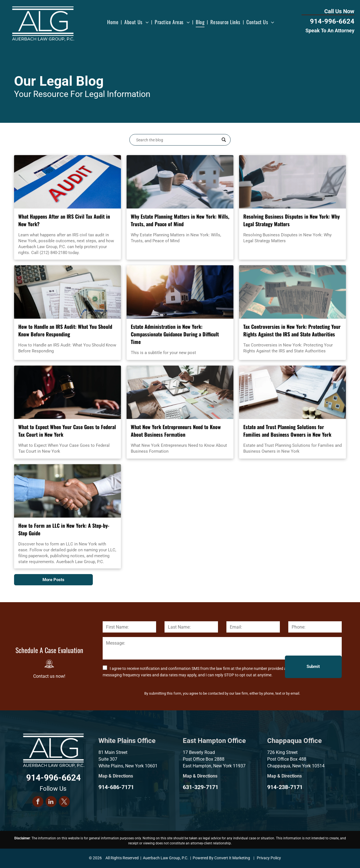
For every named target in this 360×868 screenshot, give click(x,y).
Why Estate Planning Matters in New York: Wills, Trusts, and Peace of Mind (180, 220)
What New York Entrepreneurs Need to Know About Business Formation (176, 431)
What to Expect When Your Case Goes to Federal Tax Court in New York (67, 431)
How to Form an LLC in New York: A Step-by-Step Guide (64, 529)
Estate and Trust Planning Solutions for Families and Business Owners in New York (287, 431)
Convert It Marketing (232, 858)
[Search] (180, 140)
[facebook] (38, 802)
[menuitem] (113, 22)
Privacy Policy (269, 858)
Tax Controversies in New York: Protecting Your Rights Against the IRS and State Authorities (292, 330)
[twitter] (64, 802)
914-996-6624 (332, 21)
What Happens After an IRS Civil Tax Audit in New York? (64, 220)
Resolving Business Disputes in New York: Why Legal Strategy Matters (292, 220)
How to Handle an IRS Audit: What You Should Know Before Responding (65, 330)
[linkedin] (51, 802)
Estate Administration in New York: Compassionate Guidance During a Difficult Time (175, 334)
